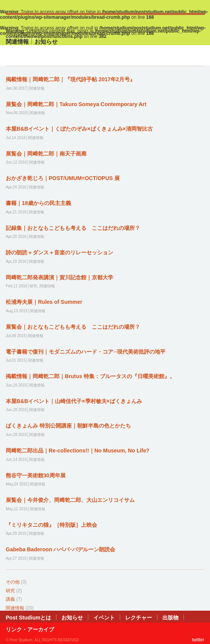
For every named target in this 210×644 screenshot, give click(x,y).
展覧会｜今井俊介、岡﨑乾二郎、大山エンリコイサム (70, 500)
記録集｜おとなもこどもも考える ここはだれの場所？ (73, 228)
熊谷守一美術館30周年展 (36, 475)
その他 (13, 582)
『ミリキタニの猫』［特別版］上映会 (51, 525)
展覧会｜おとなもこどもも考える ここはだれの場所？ (73, 327)
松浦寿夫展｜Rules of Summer (44, 302)
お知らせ (72, 618)
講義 (10, 599)
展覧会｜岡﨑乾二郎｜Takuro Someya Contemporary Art (76, 104)
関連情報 (15, 608)
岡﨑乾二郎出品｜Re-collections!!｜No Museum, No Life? (78, 451)
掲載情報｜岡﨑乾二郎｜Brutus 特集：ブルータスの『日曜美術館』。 (90, 376)
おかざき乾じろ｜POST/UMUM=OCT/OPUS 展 (63, 178)
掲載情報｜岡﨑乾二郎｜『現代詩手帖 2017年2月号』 (70, 79)
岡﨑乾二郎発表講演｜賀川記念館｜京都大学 (60, 277)
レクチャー (139, 618)
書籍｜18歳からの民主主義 (38, 203)
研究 (10, 591)
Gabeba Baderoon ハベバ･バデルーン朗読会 (60, 549)
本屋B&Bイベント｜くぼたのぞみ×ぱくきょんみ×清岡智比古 (79, 129)
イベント (104, 618)
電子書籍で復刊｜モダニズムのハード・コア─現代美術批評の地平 (86, 352)
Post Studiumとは (28, 618)
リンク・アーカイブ (30, 629)
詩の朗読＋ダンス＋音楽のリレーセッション (60, 252)
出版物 (170, 618)
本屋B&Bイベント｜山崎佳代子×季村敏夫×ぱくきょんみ (74, 401)
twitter (198, 640)
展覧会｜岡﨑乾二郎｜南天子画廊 (46, 154)
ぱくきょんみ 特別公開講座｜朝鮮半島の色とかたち (68, 426)
